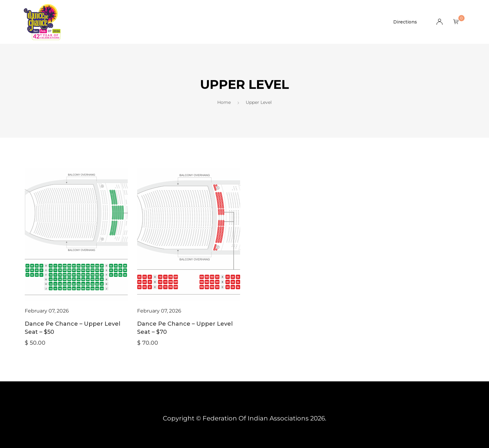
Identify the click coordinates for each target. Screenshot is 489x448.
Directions (405, 22)
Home (224, 102)
